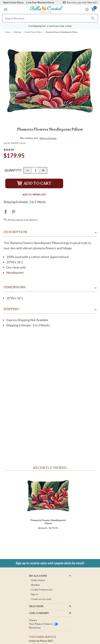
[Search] (93, 18)
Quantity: (13, 170)
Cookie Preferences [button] (42, 590)
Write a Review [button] (48, 138)
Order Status (38, 580)
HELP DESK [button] (36, 606)
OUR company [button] (39, 613)
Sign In (34, 594)
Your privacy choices (43, 624)
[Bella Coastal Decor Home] (46, 9)
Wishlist (35, 585)
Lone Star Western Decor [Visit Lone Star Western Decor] (40, 2)
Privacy (33, 620)
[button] (6, 9)
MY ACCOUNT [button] (38, 576)
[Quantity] (35, 170)
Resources (35, 627)
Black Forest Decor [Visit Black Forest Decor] (13, 2)
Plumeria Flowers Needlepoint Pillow (48, 522)
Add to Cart (34, 183)
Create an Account (41, 599)
